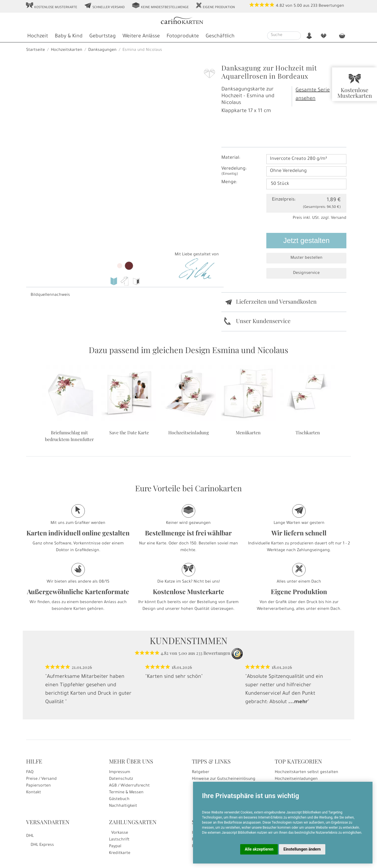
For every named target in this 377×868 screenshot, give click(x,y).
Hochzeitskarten (67, 50)
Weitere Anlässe (141, 37)
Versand (339, 218)
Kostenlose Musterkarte (51, 6)
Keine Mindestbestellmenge (160, 6)
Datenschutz (121, 779)
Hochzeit (38, 37)
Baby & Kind (69, 37)
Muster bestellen (306, 258)
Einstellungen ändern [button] (302, 849)
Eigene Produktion (215, 6)
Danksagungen (102, 50)
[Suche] (281, 36)
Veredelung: (234, 171)
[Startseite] (188, 21)
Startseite (36, 50)
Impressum (120, 772)
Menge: (229, 182)
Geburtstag (103, 37)
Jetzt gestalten (306, 240)
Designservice (306, 273)
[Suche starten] (297, 36)
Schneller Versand (104, 6)
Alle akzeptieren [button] (259, 849)
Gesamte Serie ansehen (313, 95)
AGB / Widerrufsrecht (129, 786)
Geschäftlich (220, 37)
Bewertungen (331, 6)
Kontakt (34, 793)
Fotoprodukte (183, 37)
